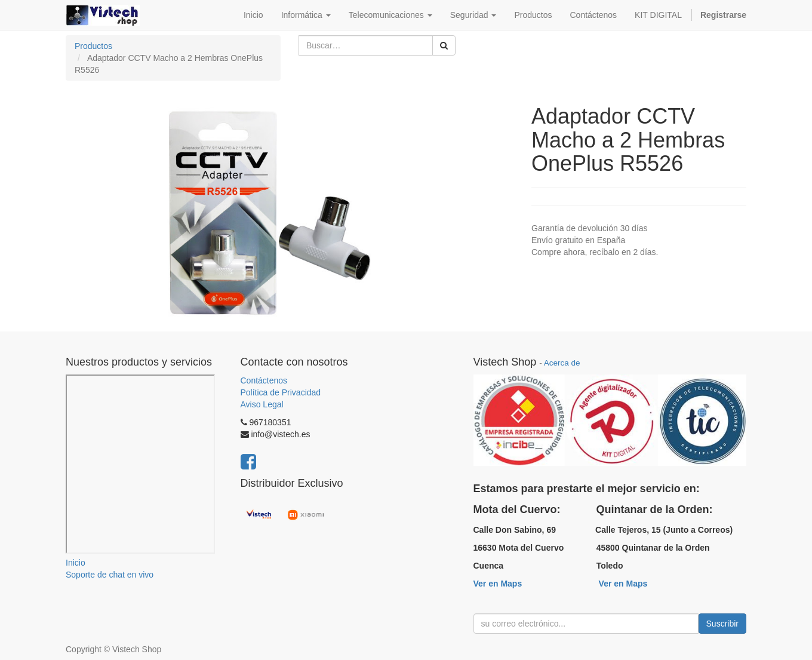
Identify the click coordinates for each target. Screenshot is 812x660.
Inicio (76, 563)
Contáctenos (264, 380)
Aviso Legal (262, 404)
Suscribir (722, 624)
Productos (93, 46)
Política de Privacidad (281, 392)
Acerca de (562, 363)
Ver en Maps (498, 584)
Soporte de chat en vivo (110, 575)
